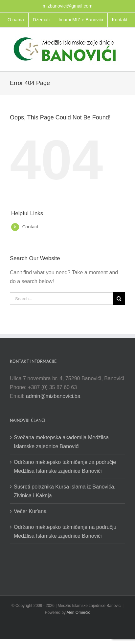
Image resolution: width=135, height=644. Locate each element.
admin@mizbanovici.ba (53, 396)
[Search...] (61, 299)
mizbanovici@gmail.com (67, 6)
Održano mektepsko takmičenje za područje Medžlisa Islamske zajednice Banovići (65, 467)
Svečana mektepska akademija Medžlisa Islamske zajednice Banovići (61, 442)
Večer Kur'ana (30, 511)
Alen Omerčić (79, 613)
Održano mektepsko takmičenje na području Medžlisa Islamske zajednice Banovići (65, 531)
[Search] (119, 299)
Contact (30, 227)
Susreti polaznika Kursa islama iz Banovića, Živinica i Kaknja (65, 491)
